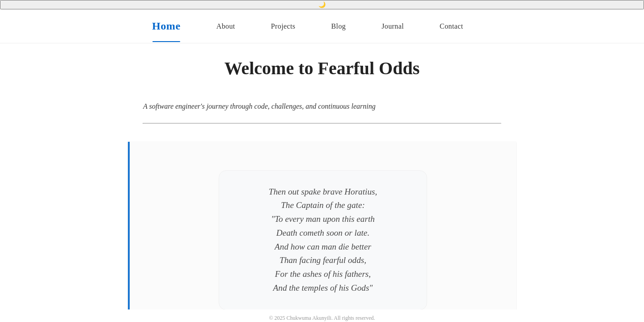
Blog (338, 26)
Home (166, 26)
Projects (283, 26)
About (226, 26)
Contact (451, 26)
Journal (393, 26)
